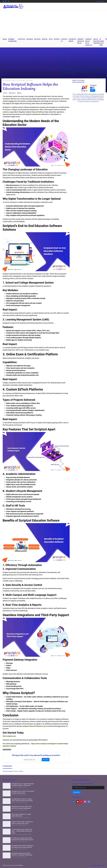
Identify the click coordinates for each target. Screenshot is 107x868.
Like (5, 93)
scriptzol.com (11, 736)
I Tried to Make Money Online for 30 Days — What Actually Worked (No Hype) (22, 831)
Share (19, 93)
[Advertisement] (54, 24)
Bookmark (12, 93)
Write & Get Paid (102, 42)
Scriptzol (93, 85)
